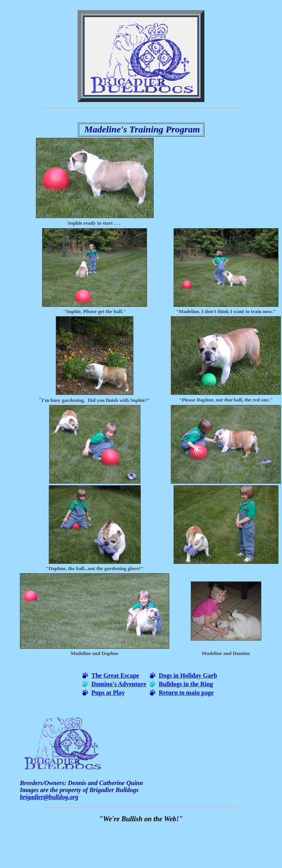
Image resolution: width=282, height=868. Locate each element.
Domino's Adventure (119, 684)
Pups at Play (108, 693)
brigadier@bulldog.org (49, 797)
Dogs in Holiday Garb (188, 675)
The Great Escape (115, 675)
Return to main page (186, 693)
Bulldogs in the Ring (186, 684)
